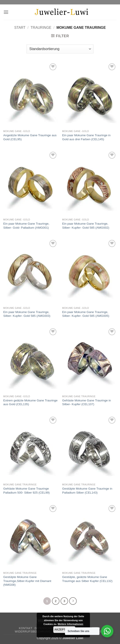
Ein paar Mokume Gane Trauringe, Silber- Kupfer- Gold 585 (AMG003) (27, 314)
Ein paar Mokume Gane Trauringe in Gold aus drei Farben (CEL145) (86, 137)
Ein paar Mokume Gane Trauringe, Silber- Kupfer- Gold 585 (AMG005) (86, 314)
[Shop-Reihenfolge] (60, 49)
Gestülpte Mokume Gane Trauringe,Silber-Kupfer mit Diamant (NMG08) (27, 581)
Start (20, 28)
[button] (6, 12)
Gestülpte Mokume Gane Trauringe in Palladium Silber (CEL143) (87, 491)
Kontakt (26, 628)
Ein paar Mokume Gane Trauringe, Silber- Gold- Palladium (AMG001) (26, 226)
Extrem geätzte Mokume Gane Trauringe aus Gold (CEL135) (30, 402)
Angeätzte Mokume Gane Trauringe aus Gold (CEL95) (30, 137)
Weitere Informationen (70, 624)
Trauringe (41, 28)
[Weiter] (73, 601)
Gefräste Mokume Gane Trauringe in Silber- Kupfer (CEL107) (87, 402)
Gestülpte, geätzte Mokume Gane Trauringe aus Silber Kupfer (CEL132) (87, 579)
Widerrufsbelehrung (33, 632)
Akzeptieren (64, 630)
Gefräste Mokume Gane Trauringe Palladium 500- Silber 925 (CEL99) (27, 491)
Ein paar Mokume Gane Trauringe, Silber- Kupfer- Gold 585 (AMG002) (86, 226)
